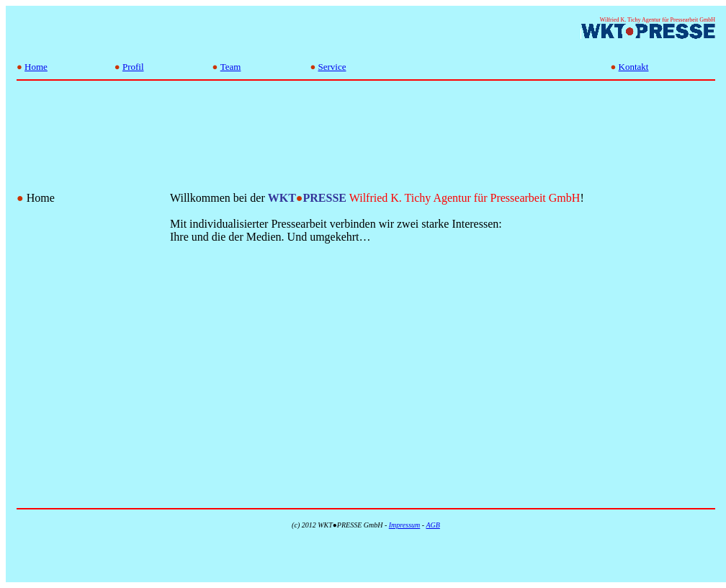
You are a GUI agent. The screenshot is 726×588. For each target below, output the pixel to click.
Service (332, 67)
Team (231, 67)
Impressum (405, 525)
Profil (133, 67)
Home (36, 67)
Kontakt (634, 67)
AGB (433, 525)
